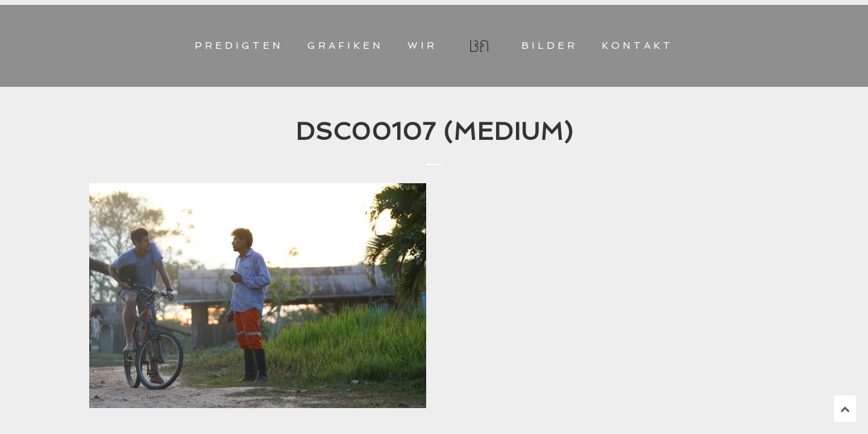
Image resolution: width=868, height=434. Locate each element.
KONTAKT (637, 46)
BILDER (549, 46)
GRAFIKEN (345, 46)
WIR (422, 46)
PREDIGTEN (239, 46)
